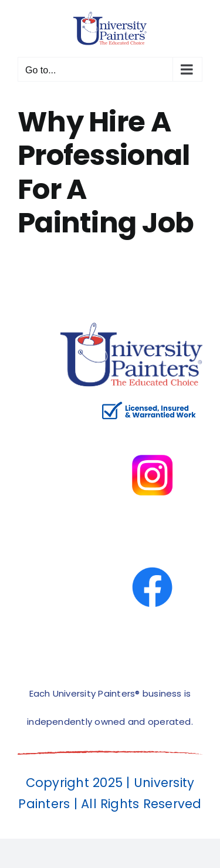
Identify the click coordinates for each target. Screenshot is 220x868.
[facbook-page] (152, 541)
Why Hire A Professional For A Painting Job (106, 173)
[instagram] (152, 429)
